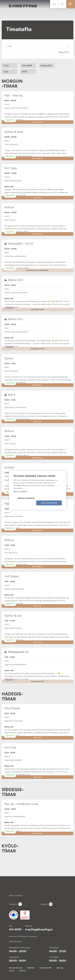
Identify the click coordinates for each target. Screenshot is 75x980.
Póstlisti (23, 971)
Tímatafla (54, 4)
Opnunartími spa (16, 968)
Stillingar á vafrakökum (25, 500)
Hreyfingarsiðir (46, 968)
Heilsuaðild (46, 66)
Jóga (6, 72)
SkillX (24, 72)
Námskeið (27, 66)
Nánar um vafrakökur (20, 494)
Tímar (6, 66)
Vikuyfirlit (64, 52)
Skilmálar (31, 968)
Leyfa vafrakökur (50, 500)
